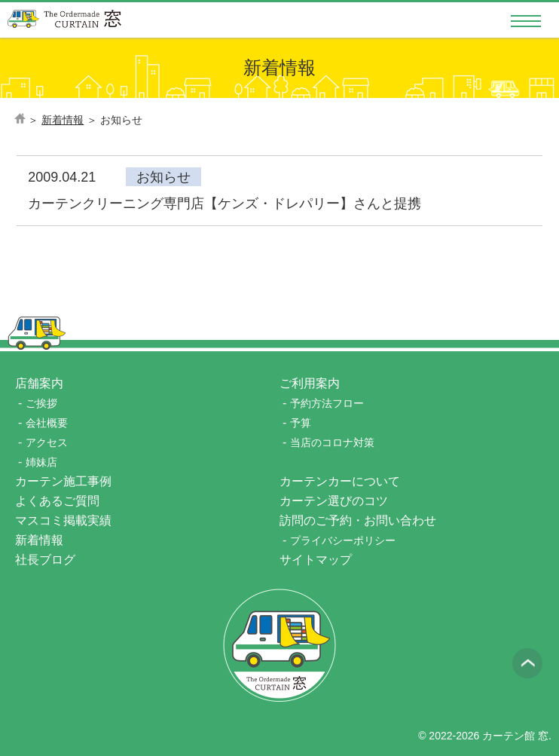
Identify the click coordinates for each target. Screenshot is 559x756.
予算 (301, 423)
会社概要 (47, 423)
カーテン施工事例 (63, 481)
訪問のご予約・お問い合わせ (358, 520)
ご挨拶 (41, 403)
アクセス (47, 442)
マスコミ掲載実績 (63, 520)
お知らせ (163, 177)
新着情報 (45, 540)
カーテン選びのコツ (334, 501)
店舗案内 (39, 383)
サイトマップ (316, 560)
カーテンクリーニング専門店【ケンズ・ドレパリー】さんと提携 (225, 204)
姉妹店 (41, 462)
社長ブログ (45, 560)
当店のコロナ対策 (332, 442)
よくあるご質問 (57, 501)
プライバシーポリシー (343, 540)
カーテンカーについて (340, 481)
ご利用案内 (310, 383)
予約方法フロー (327, 403)
